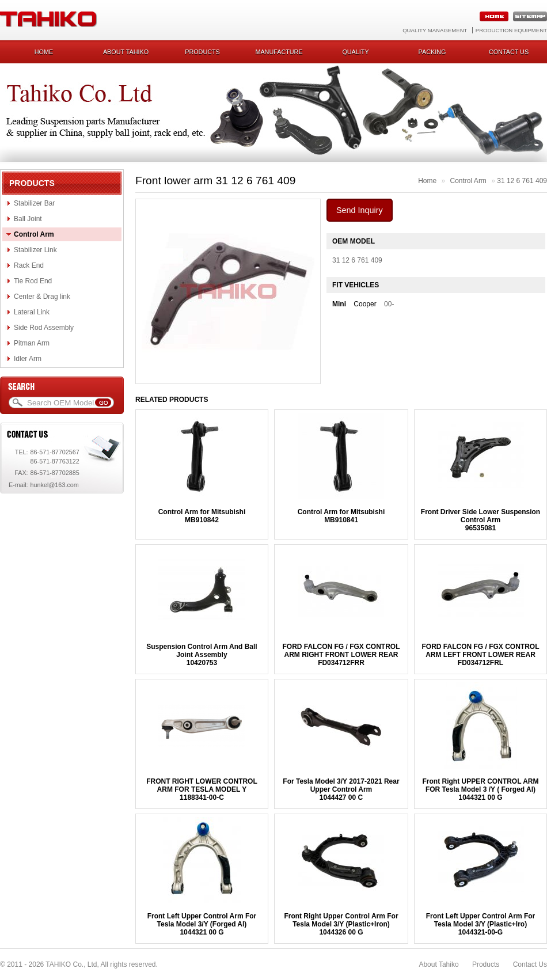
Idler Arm (28, 359)
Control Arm (34, 234)
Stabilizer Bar (34, 203)
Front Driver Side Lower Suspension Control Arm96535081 (480, 520)
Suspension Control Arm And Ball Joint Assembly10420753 (202, 655)
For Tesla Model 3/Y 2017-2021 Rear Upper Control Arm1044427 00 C (341, 789)
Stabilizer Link (35, 250)
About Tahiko (126, 52)
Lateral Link (32, 312)
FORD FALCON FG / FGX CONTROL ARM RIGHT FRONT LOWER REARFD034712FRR (341, 655)
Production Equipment (511, 30)
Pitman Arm (32, 343)
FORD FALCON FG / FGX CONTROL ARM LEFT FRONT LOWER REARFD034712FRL (481, 655)
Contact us (509, 52)
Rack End (29, 265)
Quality (355, 52)
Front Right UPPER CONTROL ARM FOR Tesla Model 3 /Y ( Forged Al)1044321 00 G (481, 789)
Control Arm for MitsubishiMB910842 (202, 516)
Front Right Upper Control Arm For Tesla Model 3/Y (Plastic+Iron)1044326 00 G (341, 924)
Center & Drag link (42, 297)
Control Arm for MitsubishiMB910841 (341, 516)
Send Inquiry (360, 210)
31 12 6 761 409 (522, 181)
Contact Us (530, 964)
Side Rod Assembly (44, 328)
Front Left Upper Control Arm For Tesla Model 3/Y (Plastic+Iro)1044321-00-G (481, 924)
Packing (432, 52)
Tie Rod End (33, 281)
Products (202, 52)
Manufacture (279, 52)
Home (44, 52)
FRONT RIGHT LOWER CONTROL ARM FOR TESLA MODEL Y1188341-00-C (202, 789)
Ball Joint (28, 219)
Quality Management (435, 30)
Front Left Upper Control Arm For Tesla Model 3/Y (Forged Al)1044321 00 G (202, 924)
